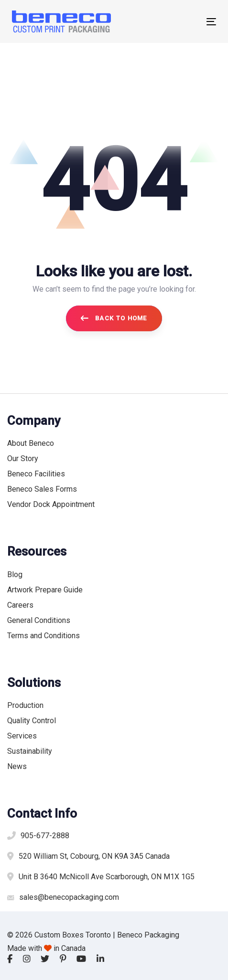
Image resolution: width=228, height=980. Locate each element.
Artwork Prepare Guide (45, 590)
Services (22, 736)
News (17, 766)
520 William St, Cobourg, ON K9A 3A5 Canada (94, 856)
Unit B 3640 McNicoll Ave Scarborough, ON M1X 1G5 (107, 877)
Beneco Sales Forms (42, 489)
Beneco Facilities (36, 474)
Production (25, 705)
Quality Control (32, 721)
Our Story (23, 458)
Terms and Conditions (43, 636)
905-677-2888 (45, 836)
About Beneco (31, 443)
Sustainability (30, 751)
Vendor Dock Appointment (51, 504)
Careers (20, 605)
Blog (15, 574)
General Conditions (39, 620)
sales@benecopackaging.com (69, 897)
